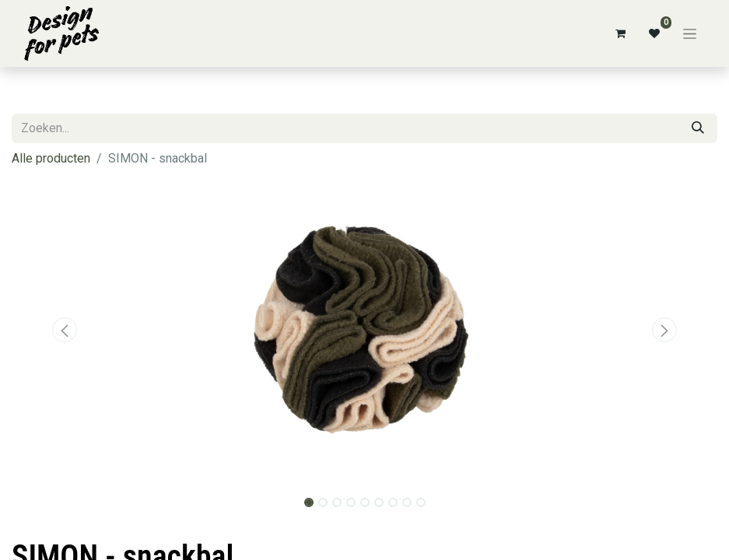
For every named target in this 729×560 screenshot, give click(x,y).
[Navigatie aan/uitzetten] (690, 33)
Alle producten (51, 158)
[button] (65, 330)
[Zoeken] (698, 128)
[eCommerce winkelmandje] (620, 33)
